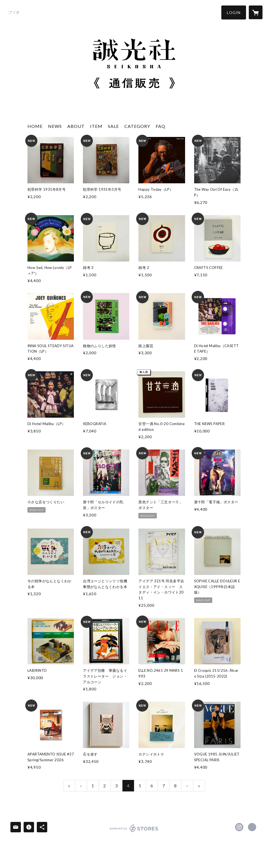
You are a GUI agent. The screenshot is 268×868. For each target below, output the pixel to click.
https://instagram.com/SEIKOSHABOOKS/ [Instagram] (239, 827)
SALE (113, 126)
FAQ (160, 126)
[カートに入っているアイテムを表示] (256, 12)
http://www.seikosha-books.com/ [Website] (252, 827)
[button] (234, 12)
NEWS (55, 126)
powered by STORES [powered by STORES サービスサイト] (134, 832)
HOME (35, 126)
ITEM (96, 126)
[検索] (12, 12)
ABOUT (76, 126)
